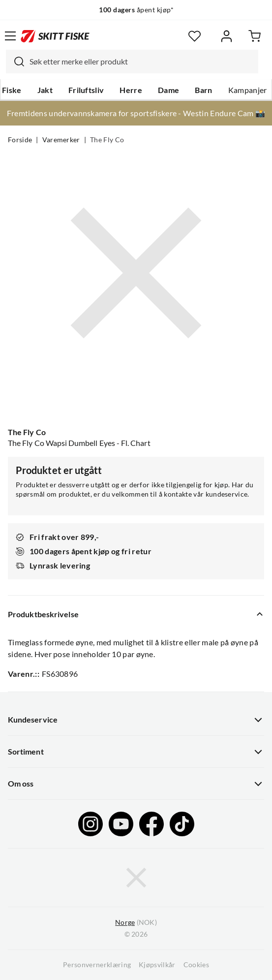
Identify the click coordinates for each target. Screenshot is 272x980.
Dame (168, 90)
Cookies (196, 965)
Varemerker (61, 140)
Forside (20, 140)
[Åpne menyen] (10, 36)
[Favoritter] (195, 36)
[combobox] (132, 62)
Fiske (12, 90)
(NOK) (136, 923)
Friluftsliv (86, 90)
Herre (131, 90)
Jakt (45, 90)
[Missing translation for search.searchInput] (15, 62)
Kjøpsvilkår (157, 965)
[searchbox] (141, 62)
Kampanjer (248, 90)
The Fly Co (107, 140)
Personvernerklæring (97, 965)
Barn (203, 90)
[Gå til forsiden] (55, 36)
